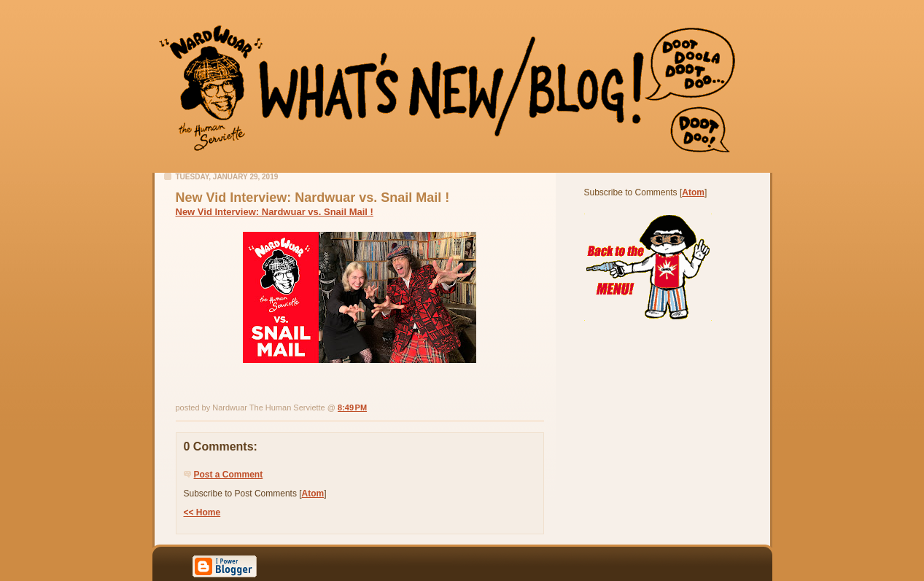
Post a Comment (229, 475)
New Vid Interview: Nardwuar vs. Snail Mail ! (275, 212)
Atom (313, 494)
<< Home (202, 512)
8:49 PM (352, 408)
